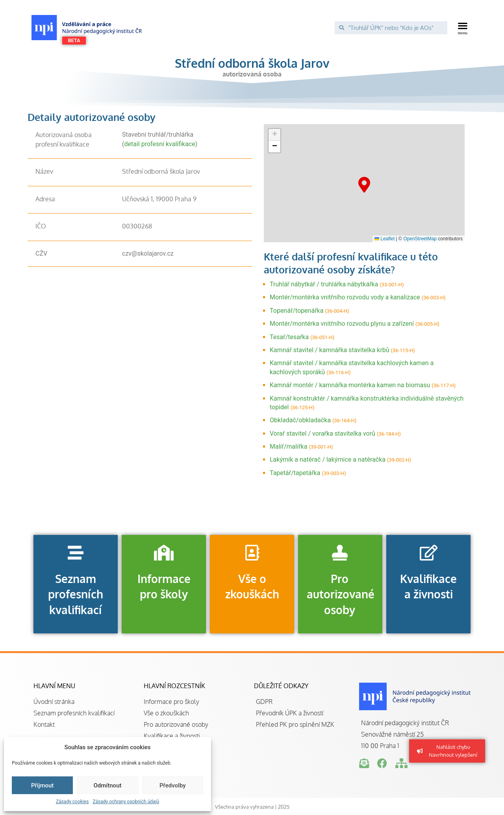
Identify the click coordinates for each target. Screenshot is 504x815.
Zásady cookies (72, 802)
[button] (463, 28)
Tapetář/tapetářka (295, 473)
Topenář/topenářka (296, 311)
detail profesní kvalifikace (159, 144)
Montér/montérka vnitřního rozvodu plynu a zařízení (342, 324)
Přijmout (42, 785)
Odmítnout (108, 785)
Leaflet (384, 239)
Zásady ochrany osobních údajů (126, 802)
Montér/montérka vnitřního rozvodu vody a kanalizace (345, 297)
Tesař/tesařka (289, 337)
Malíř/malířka (288, 446)
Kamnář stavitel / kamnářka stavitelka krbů (330, 350)
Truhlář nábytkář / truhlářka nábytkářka (324, 284)
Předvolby (173, 785)
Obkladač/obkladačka (300, 420)
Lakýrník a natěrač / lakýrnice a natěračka (328, 459)
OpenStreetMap (420, 239)
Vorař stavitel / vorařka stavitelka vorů (322, 433)
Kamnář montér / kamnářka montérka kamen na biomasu (350, 385)
